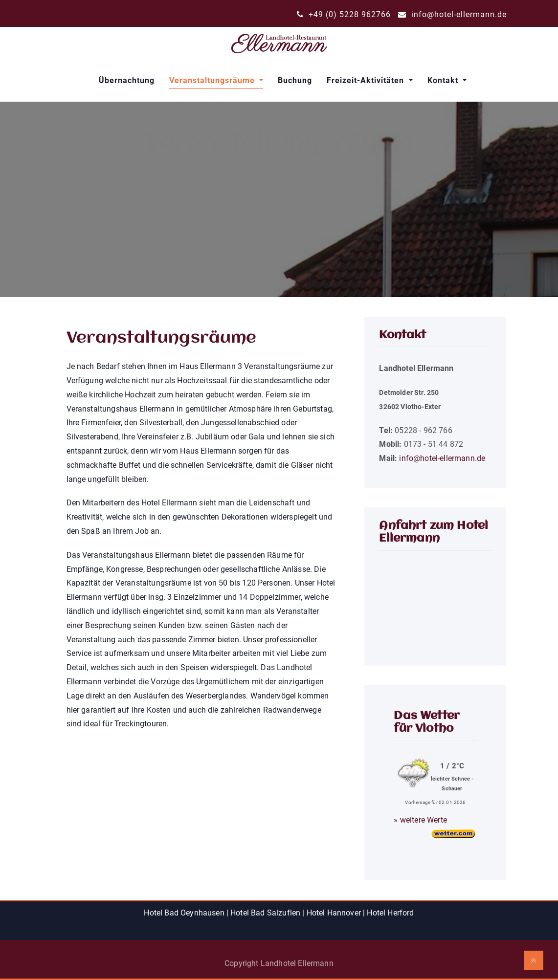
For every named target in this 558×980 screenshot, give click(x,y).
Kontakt (444, 80)
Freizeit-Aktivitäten (367, 80)
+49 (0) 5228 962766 (344, 14)
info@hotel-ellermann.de (452, 14)
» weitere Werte (420, 820)
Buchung (295, 80)
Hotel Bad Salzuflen (265, 913)
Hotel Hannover (334, 913)
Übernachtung (127, 80)
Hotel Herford (390, 913)
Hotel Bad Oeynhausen (184, 913)
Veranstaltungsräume (213, 80)
